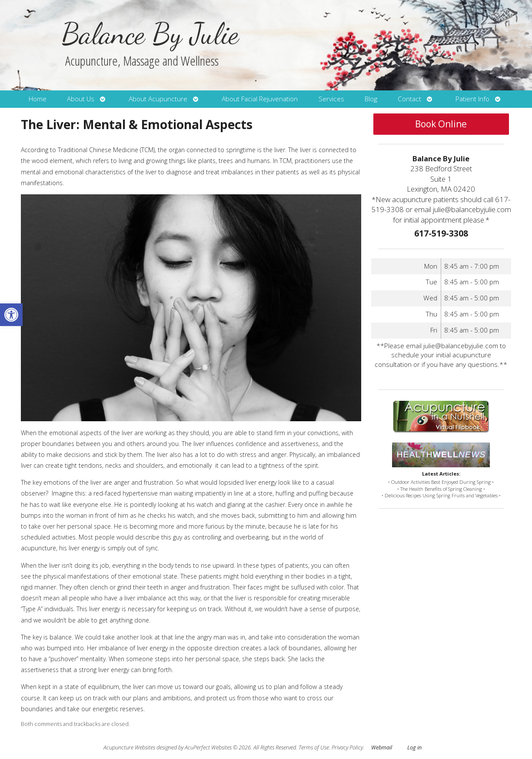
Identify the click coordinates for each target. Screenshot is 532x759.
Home (38, 99)
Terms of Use (314, 747)
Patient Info (472, 99)
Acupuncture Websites (129, 747)
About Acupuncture (158, 99)
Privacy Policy (347, 747)
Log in (414, 747)
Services (331, 99)
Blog (371, 99)
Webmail (382, 747)
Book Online (441, 124)
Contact (409, 99)
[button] (11, 315)
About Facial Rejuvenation (260, 99)
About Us (81, 99)
